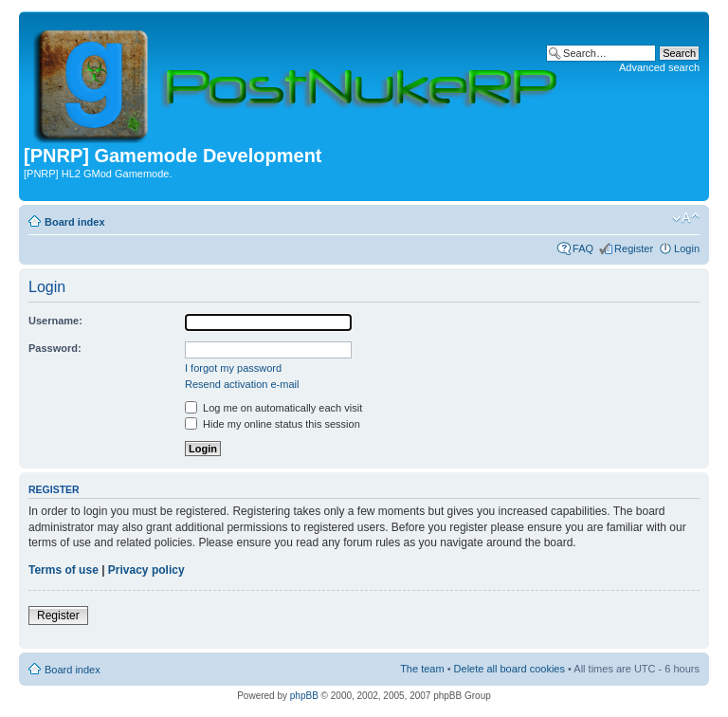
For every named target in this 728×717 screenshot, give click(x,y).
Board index (75, 222)
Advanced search (659, 67)
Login (687, 248)
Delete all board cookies (510, 669)
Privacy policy (146, 570)
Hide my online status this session (273, 424)
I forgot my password (233, 368)
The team (422, 669)
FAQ (583, 248)
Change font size (686, 218)
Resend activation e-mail (242, 384)
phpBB (304, 696)
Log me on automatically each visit (273, 408)
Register (634, 248)
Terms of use (64, 570)
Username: (55, 321)
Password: (55, 348)
